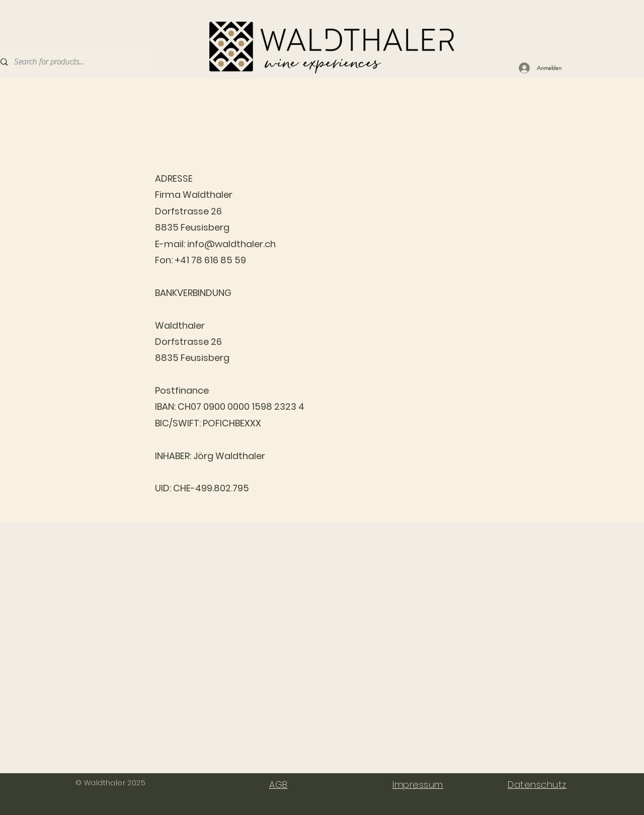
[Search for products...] (70, 62)
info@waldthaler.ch (231, 244)
